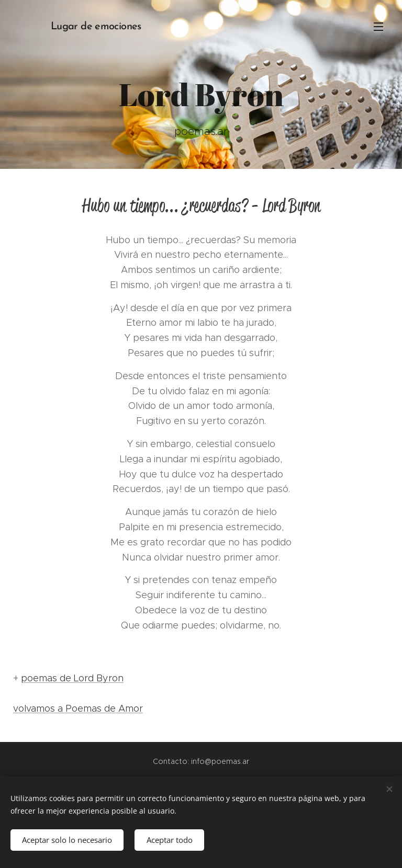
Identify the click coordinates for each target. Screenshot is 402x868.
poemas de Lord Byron (72, 678)
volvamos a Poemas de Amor (78, 709)
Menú (378, 27)
